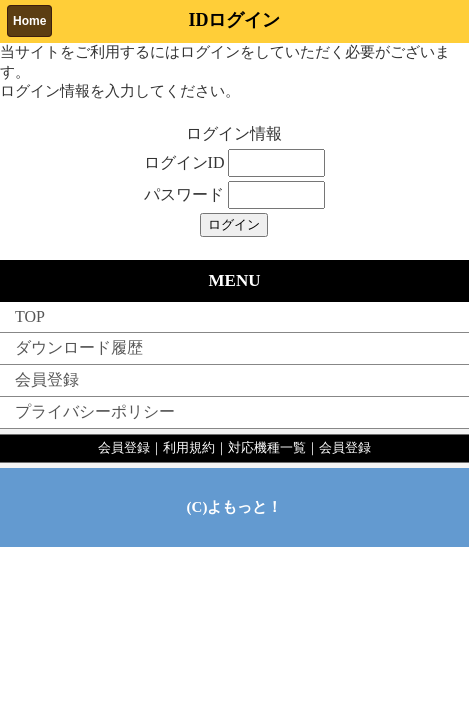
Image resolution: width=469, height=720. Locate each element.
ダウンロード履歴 (79, 347)
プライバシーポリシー (95, 411)
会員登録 (47, 379)
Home (29, 21)
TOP (30, 316)
